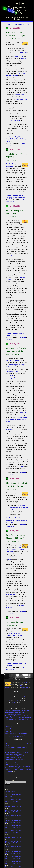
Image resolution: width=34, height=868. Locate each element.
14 (9, 701)
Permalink (23, 143)
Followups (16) (10, 339)
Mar (9, 791)
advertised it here (13, 371)
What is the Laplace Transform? (14, 714)
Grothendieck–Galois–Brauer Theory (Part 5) (17, 735)
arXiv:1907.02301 (22, 53)
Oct (12, 795)
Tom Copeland (10, 744)
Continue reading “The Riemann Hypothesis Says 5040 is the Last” (16, 520)
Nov (9, 795)
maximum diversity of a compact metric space (17, 419)
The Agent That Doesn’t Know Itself (14, 756)
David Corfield (9, 761)
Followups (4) (10, 474)
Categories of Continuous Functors (14, 737)
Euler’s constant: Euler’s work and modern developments (19, 508)
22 (12, 703)
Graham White (20, 773)
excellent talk (13, 256)
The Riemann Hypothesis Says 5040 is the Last (18, 718)
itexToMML (8, 687)
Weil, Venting (8, 771)
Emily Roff (23, 413)
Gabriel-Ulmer (19, 57)
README (8, 689)
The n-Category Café (17, 9)
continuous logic (21, 99)
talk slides (20, 467)
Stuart (21, 754)
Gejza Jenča (27, 773)
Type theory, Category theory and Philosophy (16, 550)
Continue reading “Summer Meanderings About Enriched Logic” (16, 139)
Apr (6, 791)
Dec (6, 795)
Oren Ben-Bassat (25, 761)
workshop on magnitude (14, 360)
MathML (26, 683)
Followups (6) (10, 669)
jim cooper (16, 744)
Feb (11, 791)
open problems (13, 378)
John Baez (27, 744)
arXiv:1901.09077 (16, 121)
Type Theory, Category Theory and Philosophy (17, 719)
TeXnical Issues (9, 726)
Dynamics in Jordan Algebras (13, 768)
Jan (14, 791)
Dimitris (17, 766)
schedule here (22, 460)
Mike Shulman (22, 766)
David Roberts (9, 773)
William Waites (10, 754)
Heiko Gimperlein (14, 365)
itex (24, 684)
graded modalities (12, 594)
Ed (25, 770)
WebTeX (20, 686)
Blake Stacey (15, 770)
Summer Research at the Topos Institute (16, 733)
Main (16, 24)
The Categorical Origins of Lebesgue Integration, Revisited (18, 729)
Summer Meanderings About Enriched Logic (17, 711)
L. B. (15, 773)
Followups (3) (10, 202)
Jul (20, 795)
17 (17, 701)
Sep (15, 795)
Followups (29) (10, 145)
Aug (17, 795)
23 (15, 703)
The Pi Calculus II (10, 732)
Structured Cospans (10, 721)
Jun (6, 796)
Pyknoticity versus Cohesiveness (14, 759)
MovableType (25, 687)
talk (10, 560)
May (9, 802)
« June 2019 (9, 24)
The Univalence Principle (12, 764)
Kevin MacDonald (10, 766)
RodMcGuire (29, 766)
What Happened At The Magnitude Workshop (17, 716)
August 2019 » (24, 24)
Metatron (8, 751)
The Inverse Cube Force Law (13, 742)
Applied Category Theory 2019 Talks (15, 712)
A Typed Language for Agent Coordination (16, 752)
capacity (9, 430)
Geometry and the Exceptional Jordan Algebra (17, 747)
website (11, 376)
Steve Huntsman (17, 758)
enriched (23, 59)
